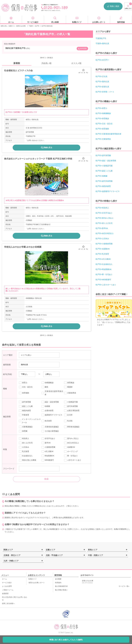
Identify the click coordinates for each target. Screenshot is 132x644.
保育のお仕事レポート (37, 583)
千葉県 (31, 26)
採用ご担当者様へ (8, 604)
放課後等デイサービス (52, 415)
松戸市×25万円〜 (102, 60)
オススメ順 (76, 63)
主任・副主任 (26, 387)
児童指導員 (70, 393)
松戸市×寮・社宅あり (104, 274)
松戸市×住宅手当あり (104, 213)
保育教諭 (69, 383)
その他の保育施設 (50, 431)
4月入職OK (48, 452)
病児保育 (47, 421)
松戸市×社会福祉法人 (104, 264)
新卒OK (46, 443)
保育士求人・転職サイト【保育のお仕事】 (13, 26)
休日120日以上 (72, 443)
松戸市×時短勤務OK (104, 269)
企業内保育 (48, 411)
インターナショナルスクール (30, 421)
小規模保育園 (48, 447)
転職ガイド (33, 579)
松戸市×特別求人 (102, 208)
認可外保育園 (71, 406)
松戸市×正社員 (101, 76)
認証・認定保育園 (50, 402)
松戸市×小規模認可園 (104, 166)
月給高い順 (46, 63)
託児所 (68, 415)
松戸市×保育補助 (102, 129)
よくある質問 (7, 586)
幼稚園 (46, 406)
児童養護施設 (26, 427)
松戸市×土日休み (102, 239)
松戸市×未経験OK (103, 249)
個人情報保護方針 (61, 586)
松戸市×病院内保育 (103, 186)
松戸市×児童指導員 (103, 139)
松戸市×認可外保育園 (104, 181)
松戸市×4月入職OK (103, 259)
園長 (45, 387)
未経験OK (70, 447)
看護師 (68, 387)
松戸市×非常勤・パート (105, 92)
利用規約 (58, 583)
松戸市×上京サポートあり (106, 285)
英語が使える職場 (28, 460)
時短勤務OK (48, 456)
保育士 (23, 383)
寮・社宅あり (71, 456)
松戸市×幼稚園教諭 (103, 113)
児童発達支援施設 (50, 427)
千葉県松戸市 (101, 38)
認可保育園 (25, 402)
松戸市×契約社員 (102, 82)
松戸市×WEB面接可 (103, 280)
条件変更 (82, 49)
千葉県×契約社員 (102, 44)
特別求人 (24, 439)
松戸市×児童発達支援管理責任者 (108, 134)
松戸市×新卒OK (102, 228)
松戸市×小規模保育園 (104, 244)
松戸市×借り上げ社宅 (104, 223)
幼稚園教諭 (48, 383)
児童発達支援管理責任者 (52, 393)
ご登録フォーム (8, 590)
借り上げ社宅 (26, 443)
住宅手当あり (48, 439)
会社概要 (58, 579)
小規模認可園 (71, 402)
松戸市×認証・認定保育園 (106, 161)
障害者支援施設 (72, 427)
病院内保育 (25, 411)
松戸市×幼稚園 (101, 176)
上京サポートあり (73, 460)
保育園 (23, 431)
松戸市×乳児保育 (102, 254)
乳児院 (68, 421)
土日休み (24, 447)
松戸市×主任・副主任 (104, 124)
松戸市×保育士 (101, 108)
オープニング (71, 452)
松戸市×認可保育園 (103, 155)
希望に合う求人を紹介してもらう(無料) (66, 640)
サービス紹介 (7, 583)
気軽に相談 (113, 6)
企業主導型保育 (72, 411)
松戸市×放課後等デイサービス (108, 191)
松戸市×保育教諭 (102, 119)
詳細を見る (46, 148)
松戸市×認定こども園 (104, 171)
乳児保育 (24, 452)
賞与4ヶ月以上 (71, 439)
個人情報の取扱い (61, 590)
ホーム (4, 579)
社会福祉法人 (26, 456)
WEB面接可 (48, 460)
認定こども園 (26, 406)
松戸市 (37, 26)
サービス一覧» (124, 586)
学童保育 (24, 415)
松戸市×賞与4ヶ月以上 (105, 218)
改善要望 (5, 594)
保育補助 (24, 393)
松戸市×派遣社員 (102, 87)
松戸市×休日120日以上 (105, 233)
